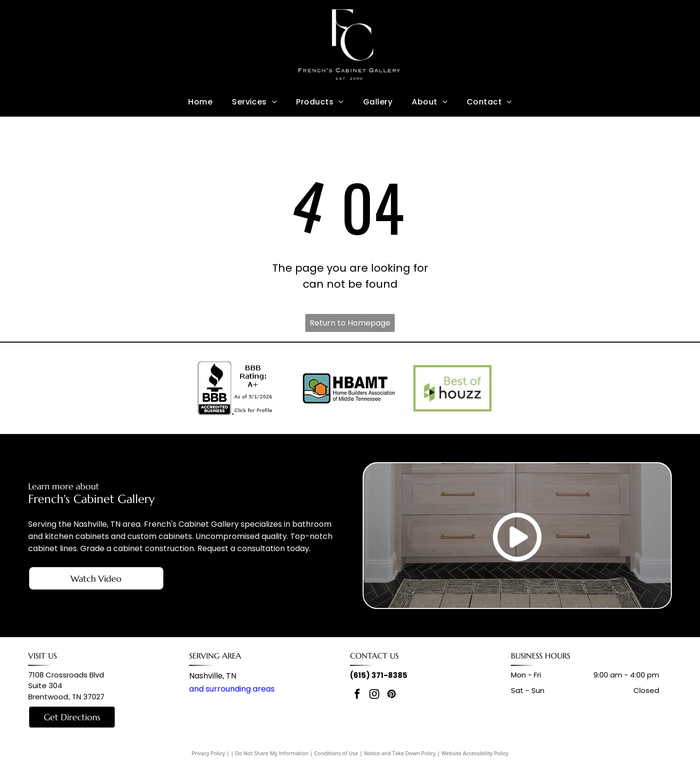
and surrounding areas (232, 689)
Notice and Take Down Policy (400, 753)
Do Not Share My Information (272, 753)
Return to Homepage (350, 323)
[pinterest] (391, 695)
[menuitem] (200, 102)
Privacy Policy (208, 753)
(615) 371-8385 (379, 675)
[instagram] (374, 695)
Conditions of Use (336, 753)
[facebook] (357, 695)
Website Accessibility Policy (475, 753)
